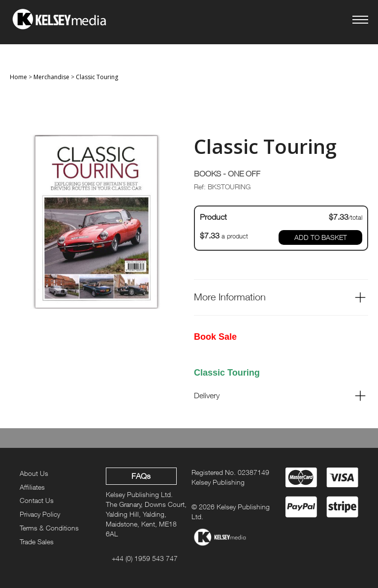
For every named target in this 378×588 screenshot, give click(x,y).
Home (18, 77)
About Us (34, 473)
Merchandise (51, 77)
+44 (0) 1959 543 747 (145, 558)
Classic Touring (97, 77)
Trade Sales (37, 542)
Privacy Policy (40, 514)
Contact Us (37, 500)
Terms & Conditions (49, 528)
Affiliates (32, 487)
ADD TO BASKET (321, 237)
